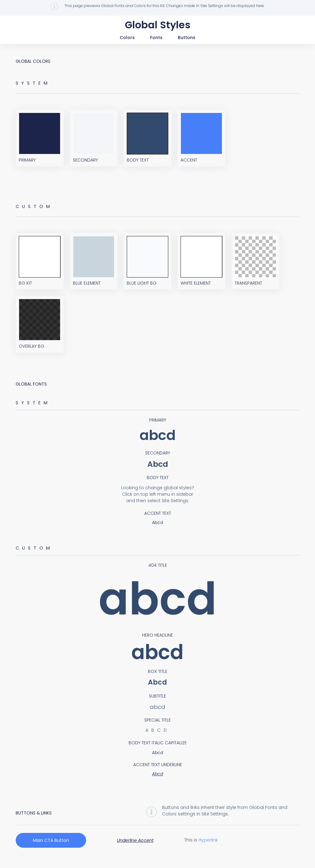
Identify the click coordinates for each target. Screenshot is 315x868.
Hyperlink (208, 846)
